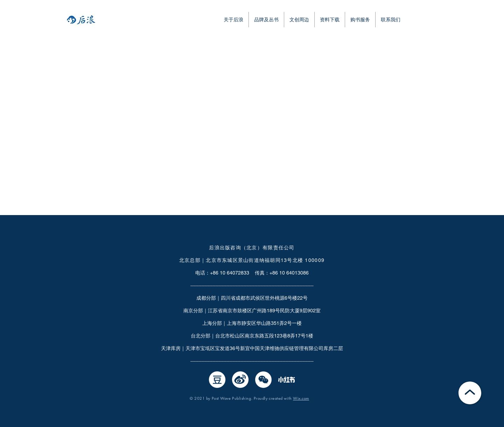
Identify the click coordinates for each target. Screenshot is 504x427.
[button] (330, 20)
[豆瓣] (217, 380)
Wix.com (301, 398)
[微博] (240, 380)
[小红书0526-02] (286, 380)
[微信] (263, 380)
